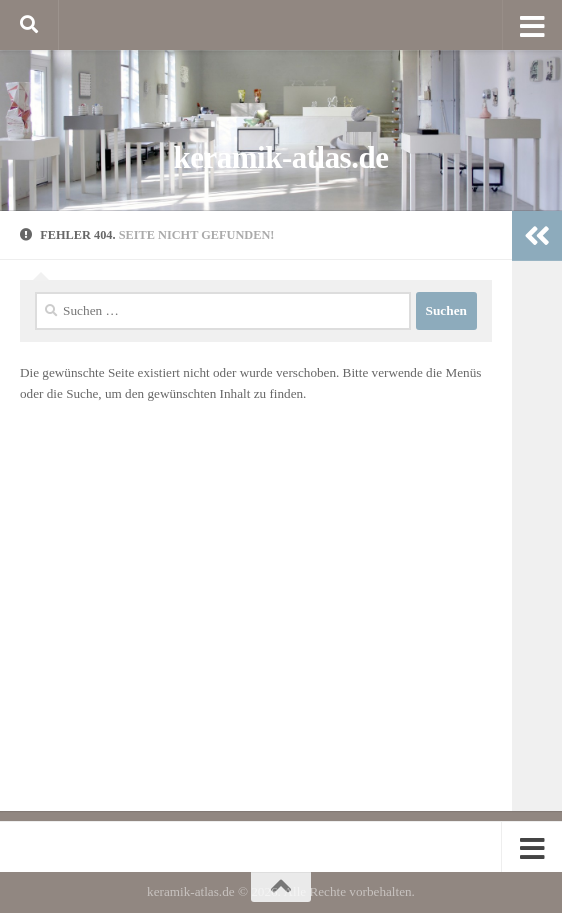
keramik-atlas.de (281, 157)
